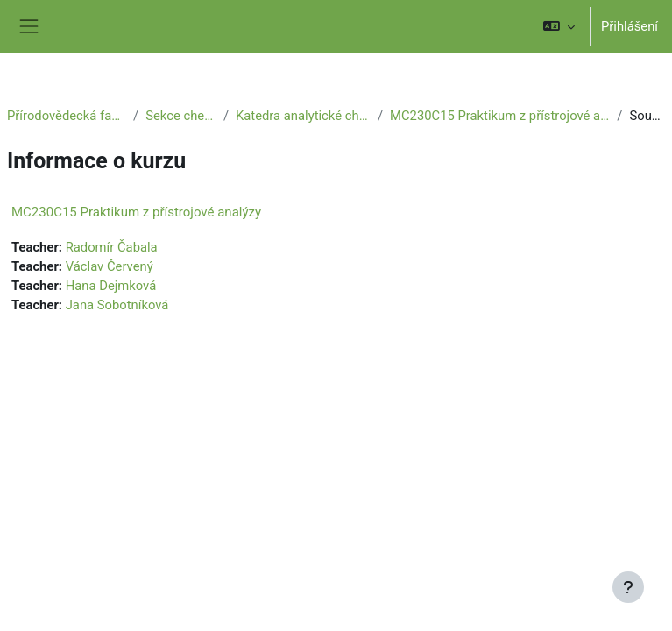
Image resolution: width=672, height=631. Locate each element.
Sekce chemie (181, 116)
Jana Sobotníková (117, 305)
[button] (559, 26)
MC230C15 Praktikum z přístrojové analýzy (500, 116)
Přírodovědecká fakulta (67, 116)
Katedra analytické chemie (303, 116)
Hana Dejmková (111, 286)
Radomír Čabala (112, 247)
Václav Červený (110, 266)
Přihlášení (630, 26)
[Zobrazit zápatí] (628, 587)
